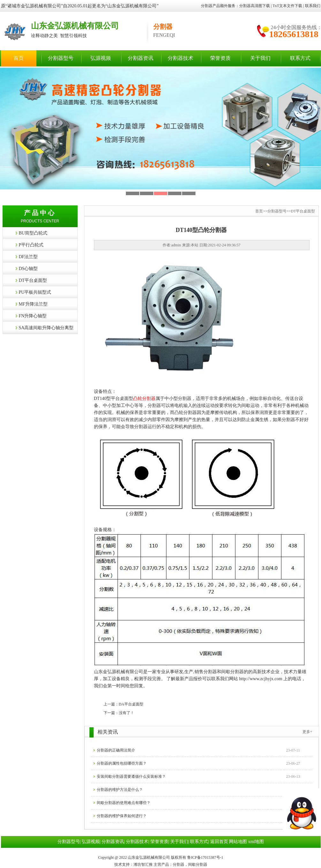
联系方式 (300, 58)
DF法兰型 (28, 257)
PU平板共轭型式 (35, 292)
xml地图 (256, 842)
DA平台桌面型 (131, 704)
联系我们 (313, 6)
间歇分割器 (233, 672)
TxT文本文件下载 (287, 6)
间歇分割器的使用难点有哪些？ (124, 803)
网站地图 (238, 842)
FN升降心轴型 (33, 316)
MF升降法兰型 (33, 304)
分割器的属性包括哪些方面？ (122, 763)
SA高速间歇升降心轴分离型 (46, 328)
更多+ (307, 732)
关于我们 (260, 58)
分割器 (210, 672)
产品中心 (40, 213)
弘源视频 (101, 58)
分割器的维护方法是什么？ (120, 790)
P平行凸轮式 (31, 245)
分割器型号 (61, 58)
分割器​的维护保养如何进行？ (122, 816)
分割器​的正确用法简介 (116, 750)
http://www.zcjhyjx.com (261, 679)
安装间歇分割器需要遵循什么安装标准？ (131, 776)
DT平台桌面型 (33, 280)
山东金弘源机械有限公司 (75, 26)
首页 (19, 58)
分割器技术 (180, 58)
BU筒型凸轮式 (33, 233)
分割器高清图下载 (255, 6)
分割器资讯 (141, 58)
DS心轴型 (28, 269)
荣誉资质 (220, 58)
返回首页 (219, 842)
